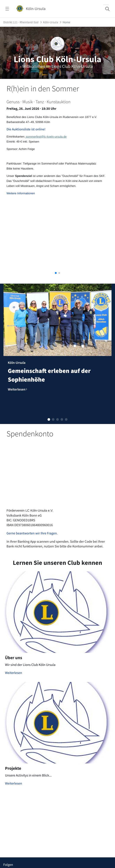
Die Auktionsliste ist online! (26, 129)
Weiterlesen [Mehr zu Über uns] (14, 673)
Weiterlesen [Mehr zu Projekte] (14, 783)
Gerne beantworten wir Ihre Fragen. (32, 533)
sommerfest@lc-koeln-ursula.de (46, 137)
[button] (56, 273)
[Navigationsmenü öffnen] (7, 9)
